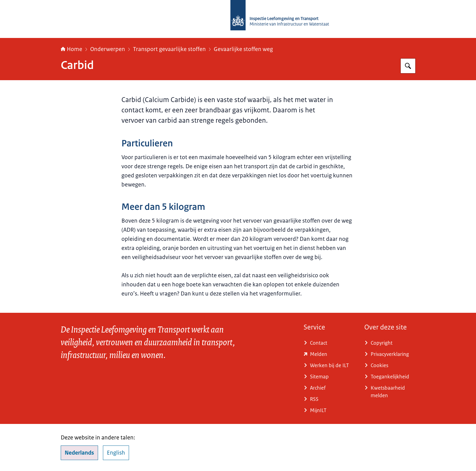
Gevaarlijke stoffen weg (243, 49)
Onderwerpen (108, 49)
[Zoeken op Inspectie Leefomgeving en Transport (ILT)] (408, 66)
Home (71, 49)
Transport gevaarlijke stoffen (169, 49)
